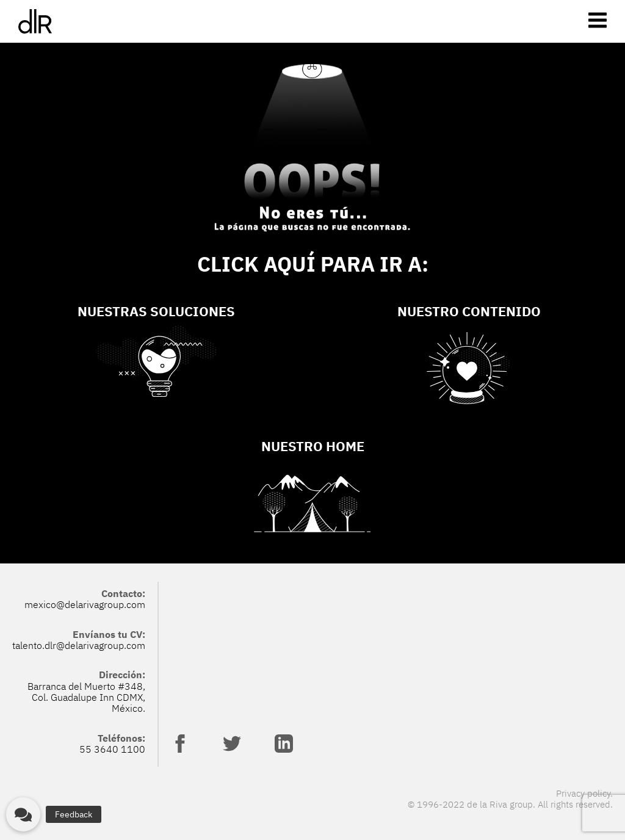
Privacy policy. (584, 793)
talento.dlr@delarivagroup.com (79, 645)
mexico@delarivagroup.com (85, 604)
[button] (23, 814)
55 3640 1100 (112, 749)
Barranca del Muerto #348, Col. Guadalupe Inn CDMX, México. (86, 697)
